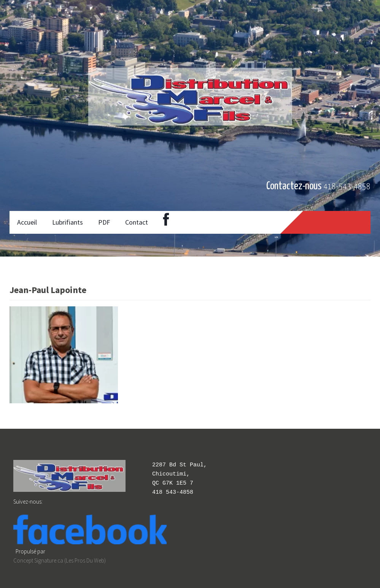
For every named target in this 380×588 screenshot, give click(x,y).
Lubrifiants (68, 222)
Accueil (27, 222)
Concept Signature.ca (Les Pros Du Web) (60, 560)
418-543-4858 (347, 187)
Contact (137, 222)
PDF (104, 222)
